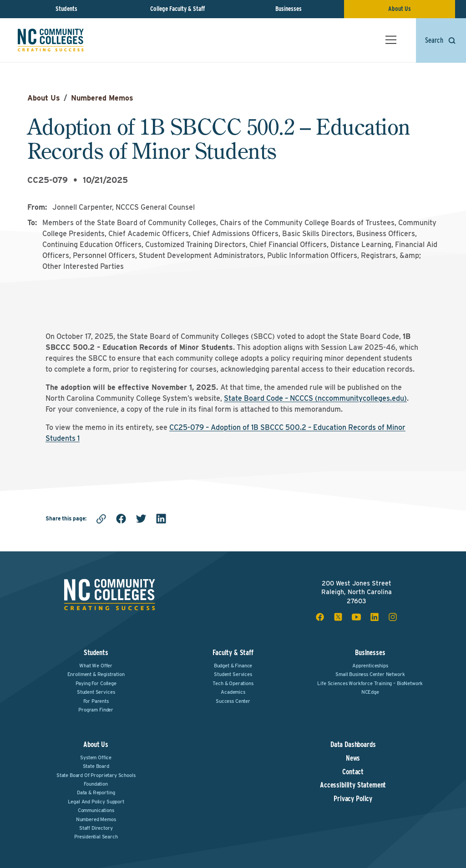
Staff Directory (96, 828)
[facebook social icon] (320, 617)
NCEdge (370, 692)
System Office (96, 757)
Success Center (233, 701)
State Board (96, 766)
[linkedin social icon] (375, 617)
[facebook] (121, 519)
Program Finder (96, 710)
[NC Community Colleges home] (51, 40)
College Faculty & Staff (177, 9)
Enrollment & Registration (96, 674)
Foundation (96, 784)
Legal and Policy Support (96, 802)
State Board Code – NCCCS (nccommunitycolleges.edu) (315, 398)
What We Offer (96, 666)
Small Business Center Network (370, 674)
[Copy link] (101, 519)
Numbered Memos (102, 98)
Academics (233, 692)
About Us (400, 9)
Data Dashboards (353, 745)
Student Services (96, 692)
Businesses (289, 9)
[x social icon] (338, 617)
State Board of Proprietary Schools (96, 775)
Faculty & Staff (233, 653)
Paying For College (96, 683)
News (353, 758)
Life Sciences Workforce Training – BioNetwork (370, 683)
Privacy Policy (353, 799)
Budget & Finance (233, 666)
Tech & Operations (233, 683)
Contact (353, 772)
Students (66, 9)
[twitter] (141, 519)
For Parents (96, 701)
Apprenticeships (370, 666)
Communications (96, 810)
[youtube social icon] (356, 617)
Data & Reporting (96, 792)
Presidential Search (96, 837)
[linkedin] (161, 519)
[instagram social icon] (393, 617)
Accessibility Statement (353, 785)
